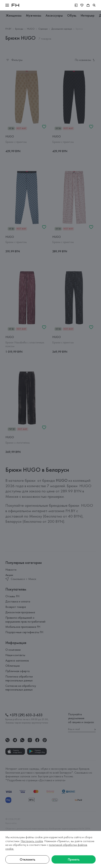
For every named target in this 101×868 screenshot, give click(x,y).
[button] (7, 5)
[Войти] (76, 5)
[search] (94, 5)
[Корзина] (88, 5)
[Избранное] (82, 5)
